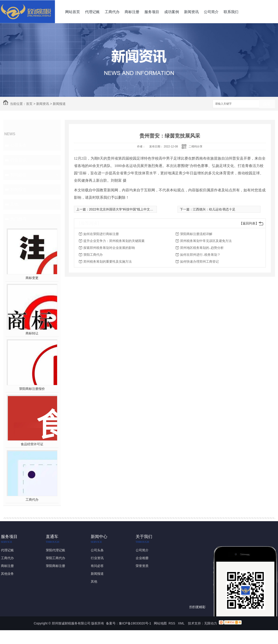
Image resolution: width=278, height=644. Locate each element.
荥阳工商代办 (93, 255)
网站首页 (73, 12)
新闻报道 (59, 104)
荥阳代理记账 (56, 550)
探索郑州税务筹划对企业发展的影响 (109, 248)
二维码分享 (196, 147)
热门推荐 (18, 219)
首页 (29, 104)
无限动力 (211, 623)
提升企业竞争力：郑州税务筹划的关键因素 (114, 241)
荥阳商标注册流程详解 (196, 234)
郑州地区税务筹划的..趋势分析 (202, 248)
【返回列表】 (249, 223)
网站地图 (160, 623)
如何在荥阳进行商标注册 (101, 234)
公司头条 (18, 145)
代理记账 (92, 12)
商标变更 (32, 278)
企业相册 (142, 558)
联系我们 (231, 12)
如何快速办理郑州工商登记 (199, 262)
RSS (172, 623)
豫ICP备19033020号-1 (135, 623)
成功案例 (172, 12)
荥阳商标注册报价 (32, 389)
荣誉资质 (142, 566)
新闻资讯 (191, 12)
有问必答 (18, 175)
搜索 (267, 104)
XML (181, 623)
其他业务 (7, 574)
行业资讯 (18, 160)
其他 (14, 204)
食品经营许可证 (32, 444)
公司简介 (211, 12)
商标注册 (132, 12)
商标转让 (32, 333)
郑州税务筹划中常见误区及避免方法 (206, 241)
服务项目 (152, 12)
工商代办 (112, 12)
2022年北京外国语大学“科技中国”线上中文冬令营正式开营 (131, 209)
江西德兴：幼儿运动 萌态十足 (214, 209)
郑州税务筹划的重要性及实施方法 (108, 262)
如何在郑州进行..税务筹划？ (200, 255)
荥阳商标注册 (56, 566)
